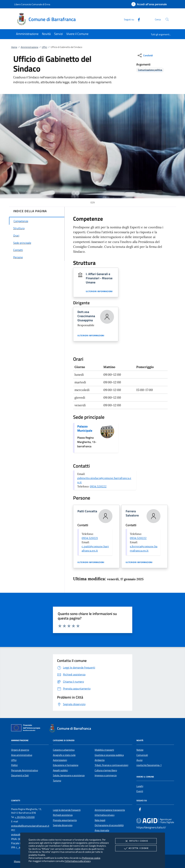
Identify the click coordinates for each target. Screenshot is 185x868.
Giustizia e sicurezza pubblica (109, 755)
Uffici (44, 47)
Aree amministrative (22, 755)
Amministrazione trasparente (110, 810)
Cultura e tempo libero (106, 770)
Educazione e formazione (66, 765)
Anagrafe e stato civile (64, 755)
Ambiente (100, 760)
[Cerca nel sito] (167, 19)
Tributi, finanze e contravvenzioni (111, 765)
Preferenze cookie (91, 858)
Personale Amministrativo (25, 770)
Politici (14, 765)
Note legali (100, 820)
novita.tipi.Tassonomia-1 (149, 765)
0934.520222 (98, 486)
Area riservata (102, 830)
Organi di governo (20, 750)
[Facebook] (137, 19)
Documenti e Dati (20, 775)
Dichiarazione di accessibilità (109, 825)
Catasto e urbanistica (64, 750)
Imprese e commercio (106, 775)
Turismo (57, 781)
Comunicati (142, 755)
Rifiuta (136, 841)
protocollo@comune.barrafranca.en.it (30, 826)
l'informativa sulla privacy (78, 861)
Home (14, 47)
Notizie (140, 750)
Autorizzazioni (60, 760)
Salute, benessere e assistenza (69, 775)
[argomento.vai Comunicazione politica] (150, 70)
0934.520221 (90, 538)
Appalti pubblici (60, 770)
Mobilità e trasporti (104, 750)
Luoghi (140, 786)
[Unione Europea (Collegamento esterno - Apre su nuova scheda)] (27, 728)
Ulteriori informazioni (99, 291)
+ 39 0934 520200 (25, 817)
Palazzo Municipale (85, 428)
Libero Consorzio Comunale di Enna (32, 4)
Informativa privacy (105, 815)
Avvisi (139, 760)
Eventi (140, 791)
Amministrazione (29, 47)
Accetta (136, 848)
